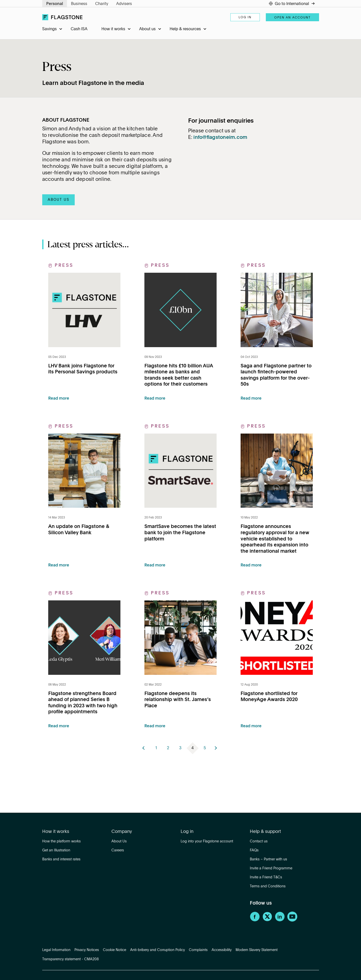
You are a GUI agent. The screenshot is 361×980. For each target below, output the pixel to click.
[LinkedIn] (280, 921)
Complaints (198, 950)
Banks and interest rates (61, 859)
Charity (102, 4)
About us (147, 29)
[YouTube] (292, 921)
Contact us (259, 841)
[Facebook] (255, 921)
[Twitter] (267, 921)
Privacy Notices (87, 950)
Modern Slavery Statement (257, 950)
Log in (245, 17)
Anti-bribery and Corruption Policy (158, 950)
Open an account (292, 18)
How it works (113, 29)
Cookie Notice (115, 950)
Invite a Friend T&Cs (266, 877)
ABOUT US (58, 200)
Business (79, 4)
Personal (55, 4)
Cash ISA (79, 29)
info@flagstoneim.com (220, 138)
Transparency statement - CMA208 (70, 959)
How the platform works (61, 841)
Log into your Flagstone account (207, 841)
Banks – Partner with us (268, 859)
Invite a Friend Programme (271, 868)
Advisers (124, 4)
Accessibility (222, 950)
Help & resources (185, 29)
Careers (118, 850)
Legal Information (56, 950)
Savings (49, 29)
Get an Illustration (56, 850)
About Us (119, 841)
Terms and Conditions (268, 886)
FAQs (254, 850)
